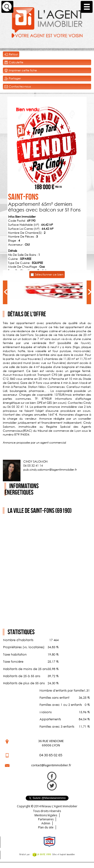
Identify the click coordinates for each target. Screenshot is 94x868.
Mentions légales (46, 815)
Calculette (14, 62)
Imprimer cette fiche (21, 71)
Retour (11, 54)
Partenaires (46, 819)
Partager (13, 79)
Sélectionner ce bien (49, 274)
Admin (46, 823)
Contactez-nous (18, 87)
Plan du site (46, 827)
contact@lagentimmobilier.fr (51, 765)
